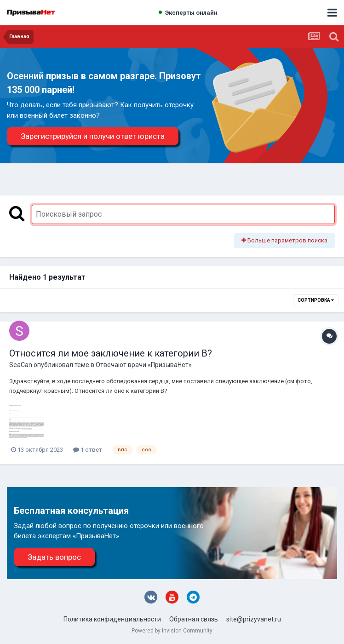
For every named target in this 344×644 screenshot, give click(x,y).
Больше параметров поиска (284, 240)
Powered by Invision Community (172, 631)
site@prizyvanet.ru (254, 619)
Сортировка (316, 300)
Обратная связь (194, 619)
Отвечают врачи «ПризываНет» (144, 365)
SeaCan (21, 365)
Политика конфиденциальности (112, 619)
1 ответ (88, 450)
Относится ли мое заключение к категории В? (111, 353)
